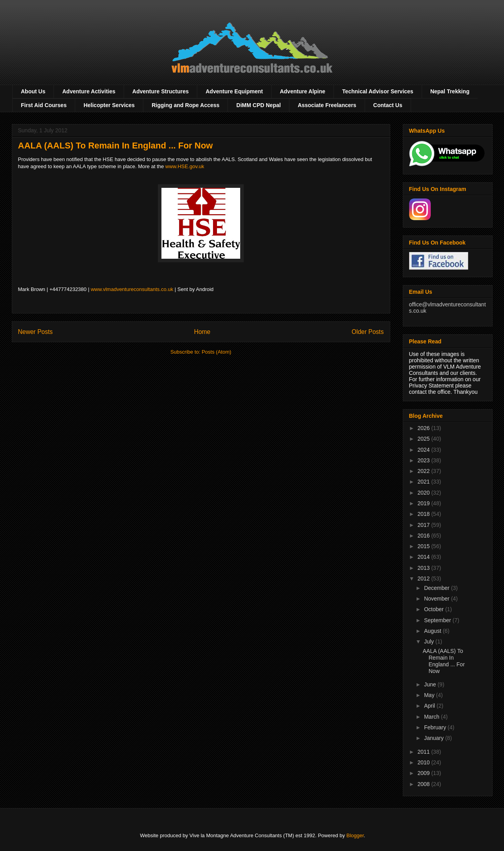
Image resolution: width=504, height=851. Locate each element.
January (435, 738)
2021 (424, 482)
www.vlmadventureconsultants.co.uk (132, 289)
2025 (424, 439)
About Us (33, 91)
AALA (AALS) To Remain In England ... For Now (116, 146)
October (435, 609)
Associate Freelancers (327, 105)
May (430, 695)
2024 (424, 450)
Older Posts (368, 332)
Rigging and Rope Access (185, 105)
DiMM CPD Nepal (258, 105)
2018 (424, 514)
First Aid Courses (44, 105)
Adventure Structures (160, 91)
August (433, 631)
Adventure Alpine (303, 91)
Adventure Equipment (234, 91)
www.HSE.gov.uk (185, 166)
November (437, 599)
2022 (424, 471)
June (431, 684)
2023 (424, 460)
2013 (424, 568)
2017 (424, 525)
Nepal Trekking (450, 91)
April (430, 706)
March (433, 717)
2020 (424, 493)
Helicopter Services (109, 105)
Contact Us (388, 105)
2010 (424, 762)
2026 (424, 428)
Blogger (355, 835)
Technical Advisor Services (378, 91)
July (430, 641)
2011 (424, 752)
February (436, 727)
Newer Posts (35, 332)
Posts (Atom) (216, 352)
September (438, 620)
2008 (424, 784)
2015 (424, 546)
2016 (424, 536)
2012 (424, 578)
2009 (424, 773)
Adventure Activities (89, 91)
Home (202, 332)
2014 (424, 557)
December (437, 588)
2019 (424, 503)
